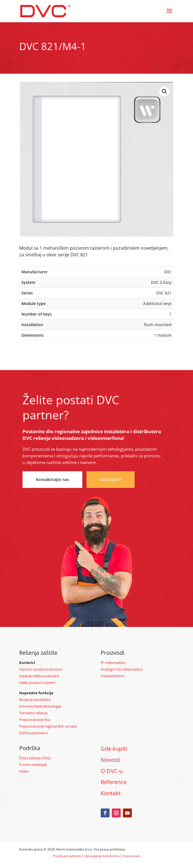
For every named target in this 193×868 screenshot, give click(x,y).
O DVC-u (112, 771)
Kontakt (111, 793)
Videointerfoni (112, 676)
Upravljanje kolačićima (102, 856)
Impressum (132, 856)
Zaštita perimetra (33, 733)
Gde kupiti (114, 749)
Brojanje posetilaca (35, 700)
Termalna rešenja (33, 713)
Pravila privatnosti (67, 856)
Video (24, 771)
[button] (164, 91)
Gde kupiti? (111, 479)
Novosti (111, 760)
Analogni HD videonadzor (122, 669)
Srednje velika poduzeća (39, 676)
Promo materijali (33, 765)
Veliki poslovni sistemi (37, 683)
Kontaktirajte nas (52, 479)
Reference (114, 782)
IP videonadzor (113, 663)
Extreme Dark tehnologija (40, 706)
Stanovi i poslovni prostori (41, 669)
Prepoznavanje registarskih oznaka (48, 726)
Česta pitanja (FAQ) (35, 758)
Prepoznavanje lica (35, 720)
